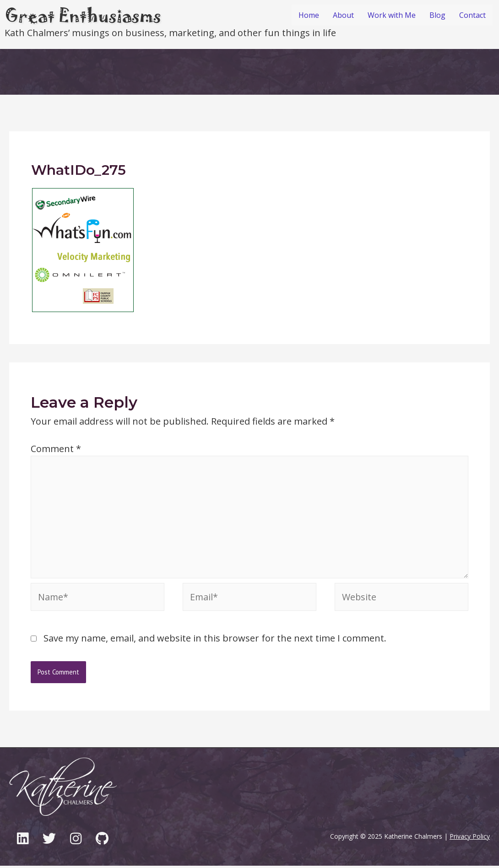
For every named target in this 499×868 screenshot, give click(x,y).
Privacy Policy (470, 838)
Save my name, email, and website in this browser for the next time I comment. (215, 640)
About (343, 15)
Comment (56, 449)
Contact (472, 15)
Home (309, 15)
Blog (437, 15)
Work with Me (392, 15)
